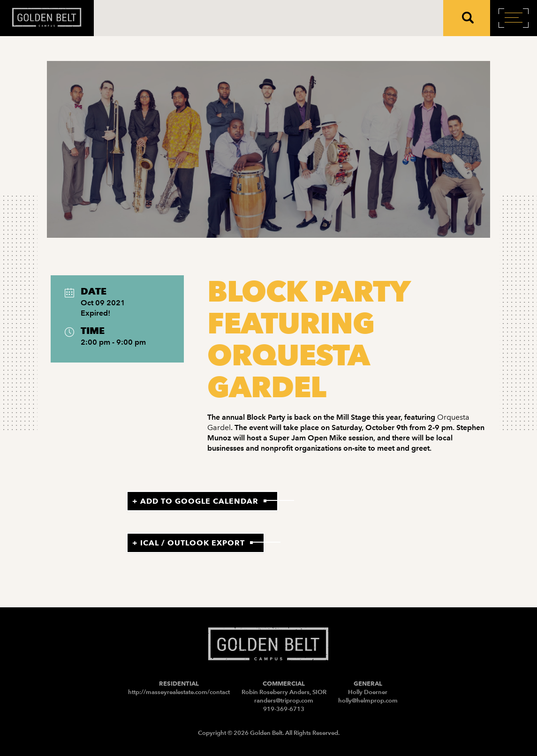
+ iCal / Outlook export (189, 543)
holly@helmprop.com (368, 700)
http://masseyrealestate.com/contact (179, 692)
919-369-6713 (284, 709)
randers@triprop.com (284, 700)
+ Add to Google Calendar (195, 501)
